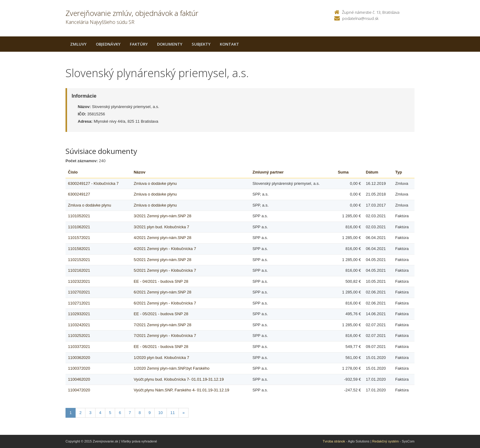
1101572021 (79, 238)
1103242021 (79, 325)
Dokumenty (170, 44)
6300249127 (79, 194)
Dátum (372, 172)
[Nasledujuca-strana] (184, 413)
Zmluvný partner (268, 172)
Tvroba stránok (334, 441)
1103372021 (79, 347)
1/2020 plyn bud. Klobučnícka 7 (161, 358)
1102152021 (79, 260)
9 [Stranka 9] (150, 413)
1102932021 (79, 314)
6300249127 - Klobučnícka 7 (93, 183)
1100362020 (79, 358)
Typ (399, 172)
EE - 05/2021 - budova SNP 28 (161, 314)
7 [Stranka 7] (130, 413)
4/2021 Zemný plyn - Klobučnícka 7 (165, 249)
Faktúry (139, 44)
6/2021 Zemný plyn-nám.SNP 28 (163, 292)
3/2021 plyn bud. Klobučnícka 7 (161, 227)
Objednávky (108, 44)
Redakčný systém (386, 441)
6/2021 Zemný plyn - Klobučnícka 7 (165, 303)
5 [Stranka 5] (110, 413)
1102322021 (79, 281)
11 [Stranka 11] (173, 413)
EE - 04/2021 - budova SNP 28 (161, 281)
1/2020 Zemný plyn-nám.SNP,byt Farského (172, 368)
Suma (343, 172)
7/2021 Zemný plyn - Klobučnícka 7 (165, 336)
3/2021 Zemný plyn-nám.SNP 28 (163, 216)
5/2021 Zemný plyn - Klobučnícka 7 (165, 270)
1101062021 (79, 227)
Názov (140, 172)
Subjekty (201, 44)
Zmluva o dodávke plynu (155, 183)
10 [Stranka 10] (160, 413)
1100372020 (79, 368)
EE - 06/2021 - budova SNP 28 (161, 347)
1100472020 (79, 390)
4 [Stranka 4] (100, 413)
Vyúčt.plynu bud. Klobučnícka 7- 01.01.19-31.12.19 (179, 379)
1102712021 (79, 303)
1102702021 (79, 292)
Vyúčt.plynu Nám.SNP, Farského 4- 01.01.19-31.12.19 (182, 390)
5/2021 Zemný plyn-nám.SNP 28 (163, 260)
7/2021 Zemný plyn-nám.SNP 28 (163, 325)
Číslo (73, 172)
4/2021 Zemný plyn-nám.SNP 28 (163, 238)
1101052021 (79, 216)
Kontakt (229, 44)
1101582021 (79, 249)
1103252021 (79, 336)
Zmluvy (78, 44)
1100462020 (79, 379)
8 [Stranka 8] (140, 413)
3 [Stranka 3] (90, 413)
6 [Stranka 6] (120, 413)
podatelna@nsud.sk (360, 18)
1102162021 (79, 270)
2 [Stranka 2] (80, 413)
